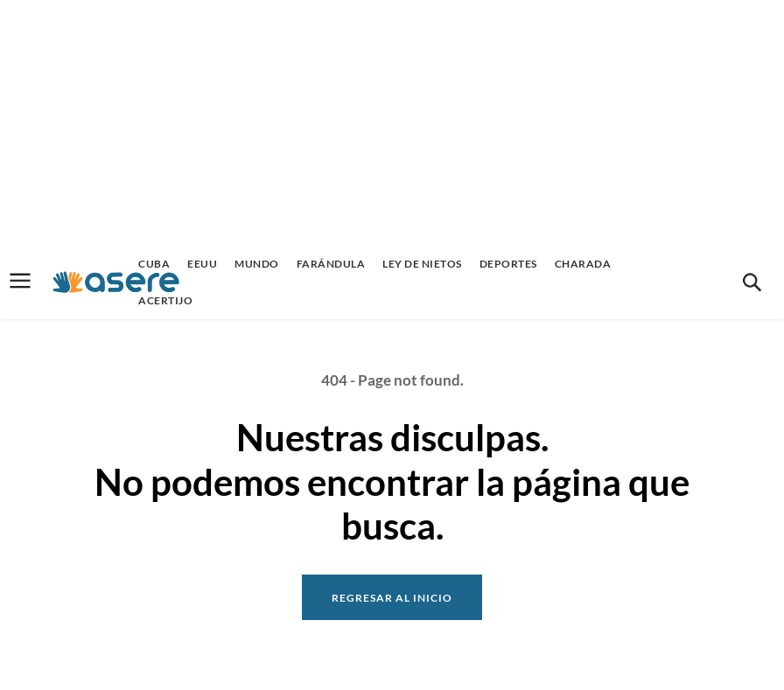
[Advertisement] (392, 122)
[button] (752, 282)
